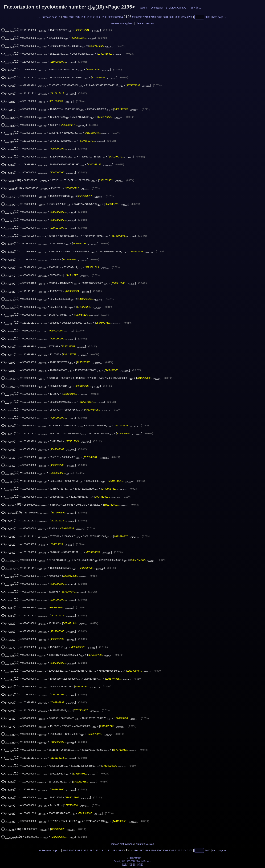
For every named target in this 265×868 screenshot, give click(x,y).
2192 (108, 17)
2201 (165, 17)
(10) (10, 30)
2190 (96, 17)
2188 (83, 17)
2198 (147, 17)
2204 (184, 17)
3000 (208, 17)
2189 (90, 17)
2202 (171, 17)
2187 (77, 17)
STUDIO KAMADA (176, 8)
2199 (153, 17)
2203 (178, 17)
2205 (190, 17)
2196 (135, 17)
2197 (141, 17)
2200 (159, 17)
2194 (120, 17)
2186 (71, 17)
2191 (102, 17)
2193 (114, 17)
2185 (65, 17)
